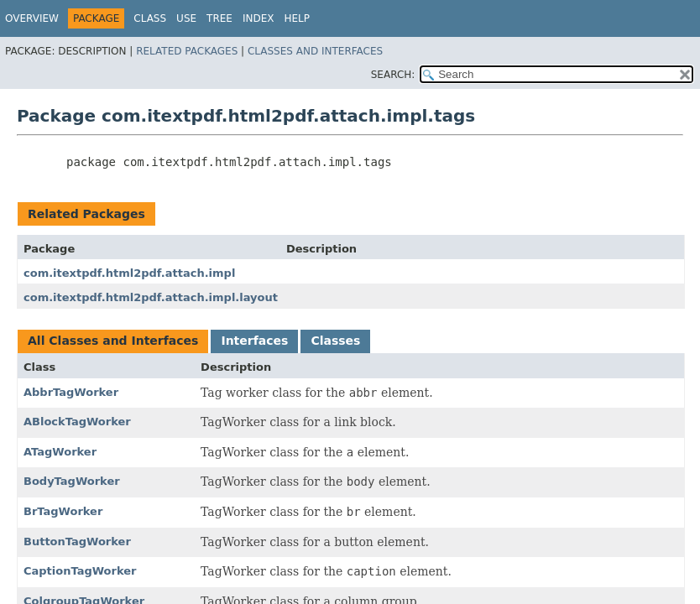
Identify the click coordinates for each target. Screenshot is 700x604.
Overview (32, 18)
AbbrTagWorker (71, 392)
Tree (219, 18)
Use (186, 18)
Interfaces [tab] (254, 341)
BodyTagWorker (72, 481)
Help (297, 18)
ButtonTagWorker (77, 542)
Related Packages (187, 51)
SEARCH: (393, 75)
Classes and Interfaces (315, 51)
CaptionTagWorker (80, 571)
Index (259, 18)
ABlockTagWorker (77, 422)
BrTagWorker (63, 511)
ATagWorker (60, 452)
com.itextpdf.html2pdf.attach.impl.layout (151, 297)
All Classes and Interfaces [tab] (113, 341)
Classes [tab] (335, 341)
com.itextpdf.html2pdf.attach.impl (129, 273)
